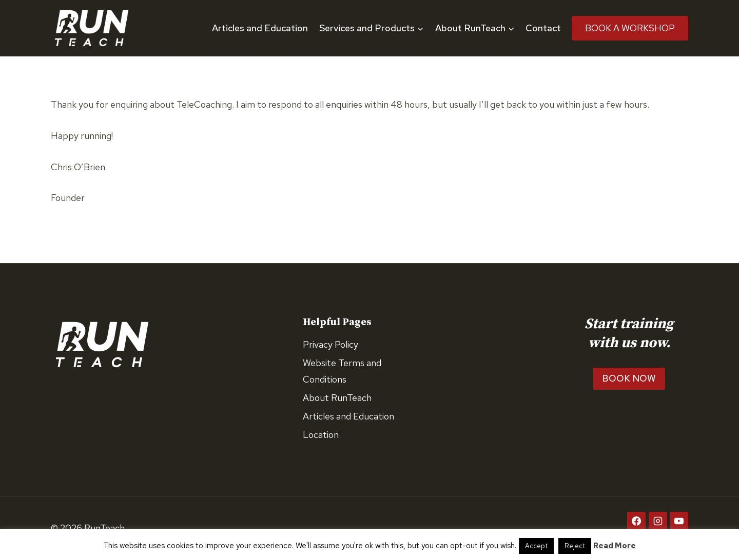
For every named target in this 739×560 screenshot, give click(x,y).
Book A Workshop (630, 28)
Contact (543, 28)
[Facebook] (636, 521)
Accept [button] (536, 546)
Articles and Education (260, 28)
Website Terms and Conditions (342, 371)
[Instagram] (658, 521)
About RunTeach (337, 398)
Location (321, 435)
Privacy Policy (330, 344)
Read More (615, 546)
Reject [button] (575, 546)
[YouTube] (679, 521)
